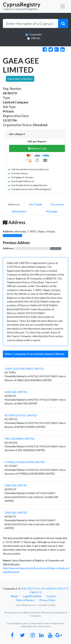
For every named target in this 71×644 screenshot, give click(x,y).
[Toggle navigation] (63, 6)
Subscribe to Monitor (20, 79)
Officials (36, 38)
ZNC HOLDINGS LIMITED (20, 439)
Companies (36, 34)
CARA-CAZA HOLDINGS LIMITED (24, 369)
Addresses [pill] (14, 204)
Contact (51, 596)
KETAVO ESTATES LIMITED (21, 415)
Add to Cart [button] (37, 148)
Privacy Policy (47, 600)
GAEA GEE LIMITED (16, 392)
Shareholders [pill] (19, 211)
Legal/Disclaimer (32, 596)
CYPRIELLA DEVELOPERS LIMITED (25, 462)
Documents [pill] (57, 204)
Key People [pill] (35, 204)
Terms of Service (25, 600)
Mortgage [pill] (52, 211)
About (14, 596)
